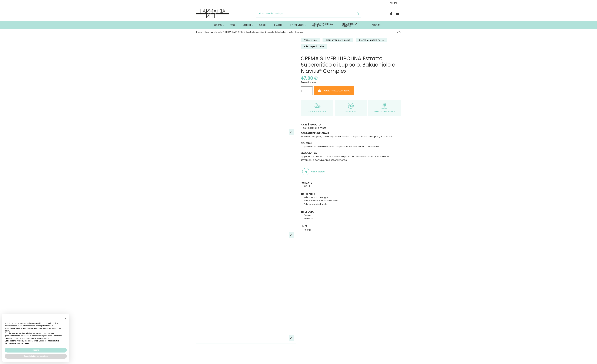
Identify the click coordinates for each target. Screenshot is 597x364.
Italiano (395, 3)
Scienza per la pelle (314, 46)
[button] (65, 318)
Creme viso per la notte (371, 40)
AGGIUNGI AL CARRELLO (334, 91)
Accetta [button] (36, 350)
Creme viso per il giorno (338, 40)
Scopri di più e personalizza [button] (36, 356)
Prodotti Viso (310, 40)
